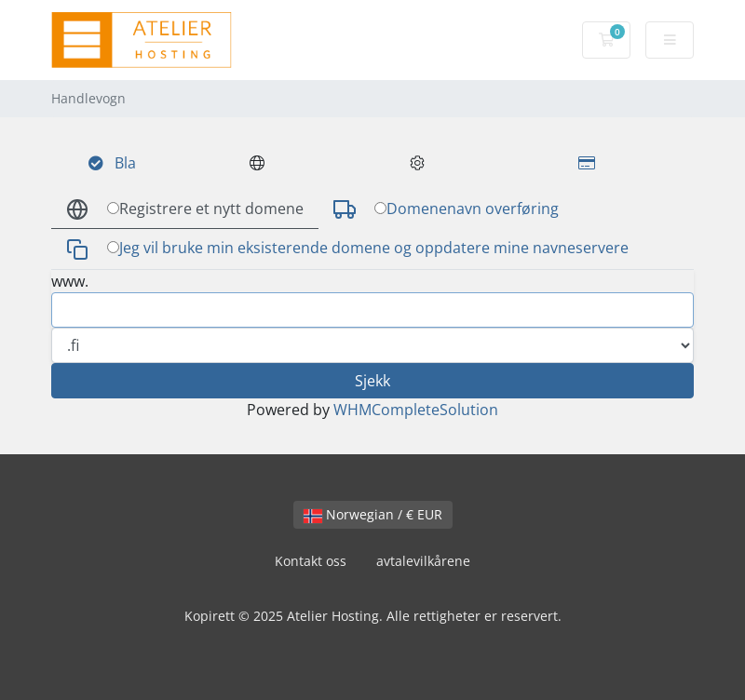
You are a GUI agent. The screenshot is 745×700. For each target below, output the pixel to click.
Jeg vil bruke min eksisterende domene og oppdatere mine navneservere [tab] (347, 249)
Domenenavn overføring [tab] (446, 210)
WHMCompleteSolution (416, 410)
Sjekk (372, 381)
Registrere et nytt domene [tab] (185, 210)
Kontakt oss (311, 561)
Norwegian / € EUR (373, 514)
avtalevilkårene (423, 561)
